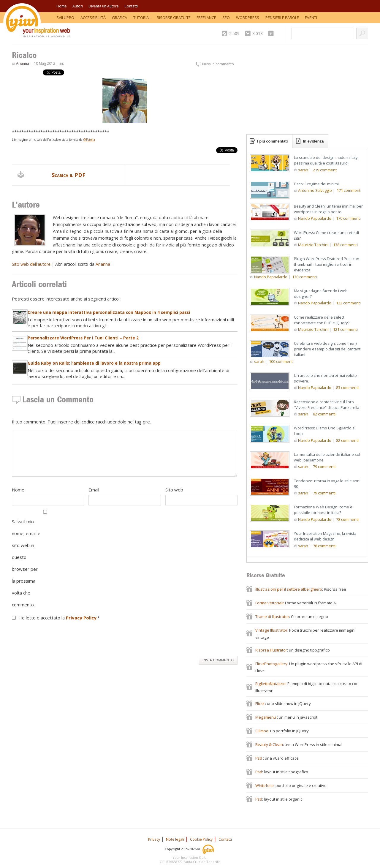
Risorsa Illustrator (271, 650)
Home (62, 6)
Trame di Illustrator (272, 616)
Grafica (119, 18)
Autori (78, 6)
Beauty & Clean (269, 744)
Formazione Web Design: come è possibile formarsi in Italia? (323, 510)
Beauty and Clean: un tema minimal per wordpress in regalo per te (328, 209)
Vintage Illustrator (271, 630)
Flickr (260, 703)
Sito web (174, 490)
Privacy (154, 839)
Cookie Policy (201, 839)
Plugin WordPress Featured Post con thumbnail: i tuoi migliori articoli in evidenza (327, 264)
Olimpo (262, 731)
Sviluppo (65, 18)
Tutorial (142, 18)
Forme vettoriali (269, 603)
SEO (226, 18)
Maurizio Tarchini (313, 245)
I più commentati (272, 141)
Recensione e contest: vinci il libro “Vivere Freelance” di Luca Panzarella (327, 405)
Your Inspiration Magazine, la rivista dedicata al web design (325, 536)
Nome (18, 490)
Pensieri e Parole (282, 18)
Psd (259, 758)
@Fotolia (89, 140)
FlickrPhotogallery (271, 664)
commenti (325, 170)
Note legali (175, 839)
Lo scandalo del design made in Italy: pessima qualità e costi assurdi (326, 160)
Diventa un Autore (104, 6)
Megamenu (266, 717)
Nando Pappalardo (315, 218)
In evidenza (313, 141)
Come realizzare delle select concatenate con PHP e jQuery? (322, 320)
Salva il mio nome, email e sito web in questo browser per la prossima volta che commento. (26, 563)
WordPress (248, 18)
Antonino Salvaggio (315, 190)
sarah (303, 170)
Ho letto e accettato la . (59, 618)
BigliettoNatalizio (270, 684)
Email (94, 490)
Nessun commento (218, 64)
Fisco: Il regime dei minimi (316, 184)
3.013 (258, 33)
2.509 (234, 33)
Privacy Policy (81, 618)
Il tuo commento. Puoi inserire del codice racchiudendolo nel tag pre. (81, 422)
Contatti (131, 6)
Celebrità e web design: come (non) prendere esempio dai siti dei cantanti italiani (328, 349)
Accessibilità (93, 18)
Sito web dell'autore (31, 264)
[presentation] (57, 640)
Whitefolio (265, 785)
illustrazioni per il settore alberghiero (289, 589)
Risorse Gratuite (174, 18)
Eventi (311, 18)
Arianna (23, 63)
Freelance (206, 18)
